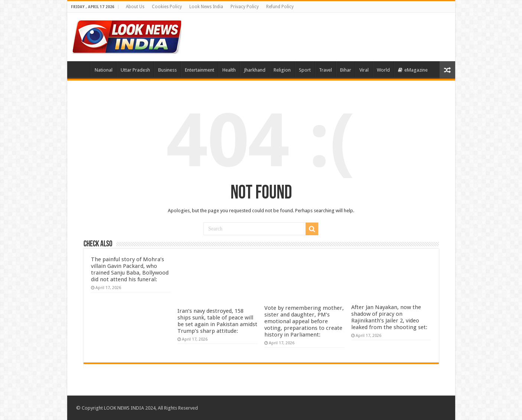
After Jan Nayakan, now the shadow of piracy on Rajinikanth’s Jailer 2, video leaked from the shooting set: (389, 317)
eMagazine (413, 70)
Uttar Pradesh (135, 70)
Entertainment (200, 70)
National (104, 70)
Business (167, 70)
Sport (305, 70)
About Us (135, 7)
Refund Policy (280, 7)
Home (81, 69)
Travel (325, 70)
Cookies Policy (167, 7)
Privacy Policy (245, 7)
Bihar (346, 70)
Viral (364, 70)
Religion (282, 70)
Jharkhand (255, 70)
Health (229, 70)
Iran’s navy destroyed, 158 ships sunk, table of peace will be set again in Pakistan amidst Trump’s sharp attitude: (217, 321)
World (383, 70)
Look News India (206, 7)
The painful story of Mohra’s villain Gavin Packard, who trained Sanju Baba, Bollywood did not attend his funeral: (130, 269)
